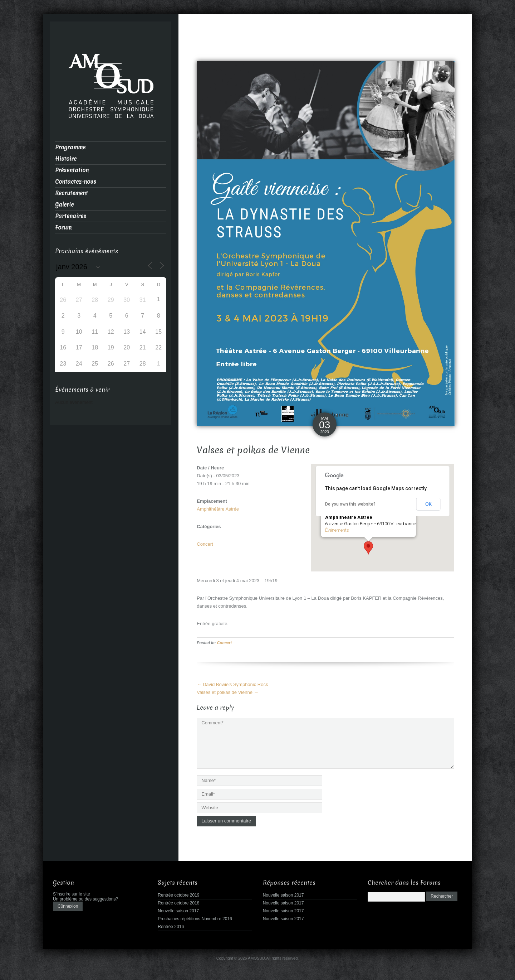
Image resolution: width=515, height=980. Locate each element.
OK (428, 504)
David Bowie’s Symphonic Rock (232, 684)
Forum (63, 228)
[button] (368, 548)
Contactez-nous (76, 182)
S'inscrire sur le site (72, 892)
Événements (337, 530)
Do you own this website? (350, 504)
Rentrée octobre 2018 (178, 901)
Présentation (72, 170)
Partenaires (71, 216)
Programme (70, 147)
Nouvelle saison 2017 (178, 909)
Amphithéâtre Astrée (218, 509)
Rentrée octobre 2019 (178, 893)
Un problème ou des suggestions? (85, 897)
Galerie (64, 205)
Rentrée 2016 (171, 925)
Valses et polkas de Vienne (227, 692)
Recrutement (72, 193)
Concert (205, 544)
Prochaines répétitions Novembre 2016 (195, 917)
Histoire (66, 159)
